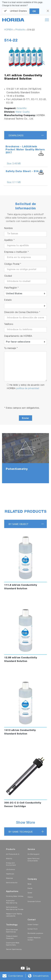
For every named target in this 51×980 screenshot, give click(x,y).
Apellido (9, 240)
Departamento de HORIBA (18, 336)
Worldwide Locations (35, 933)
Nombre (8, 228)
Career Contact (33, 925)
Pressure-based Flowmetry (12, 937)
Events (30, 889)
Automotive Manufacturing (12, 902)
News (30, 884)
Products (20, 30)
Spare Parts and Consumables (34, 860)
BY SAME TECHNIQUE (21, 832)
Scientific (22, 109)
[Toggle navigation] (47, 20)
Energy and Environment (11, 864)
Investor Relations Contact (34, 939)
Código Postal (13, 264)
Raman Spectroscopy (14, 949)
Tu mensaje (11, 348)
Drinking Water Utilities (15, 896)
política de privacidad (28, 389)
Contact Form (33, 929)
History (30, 897)
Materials (10, 878)
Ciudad (8, 276)
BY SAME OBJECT (18, 524)
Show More (26, 823)
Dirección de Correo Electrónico (22, 312)
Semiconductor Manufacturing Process (15, 908)
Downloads (16, 135)
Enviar (26, 418)
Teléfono (9, 324)
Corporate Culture (34, 902)
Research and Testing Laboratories (14, 915)
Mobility (9, 859)
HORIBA (8, 30)
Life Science (10, 870)
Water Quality (23, 112)
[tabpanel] (26, 458)
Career (30, 893)
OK (34, 11)
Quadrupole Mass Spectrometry (13, 944)
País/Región (11, 288)
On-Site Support (34, 854)
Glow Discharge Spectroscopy (12, 931)
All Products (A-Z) (13, 854)
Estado (8, 300)
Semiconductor (12, 883)
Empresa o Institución (17, 252)
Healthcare (10, 874)
